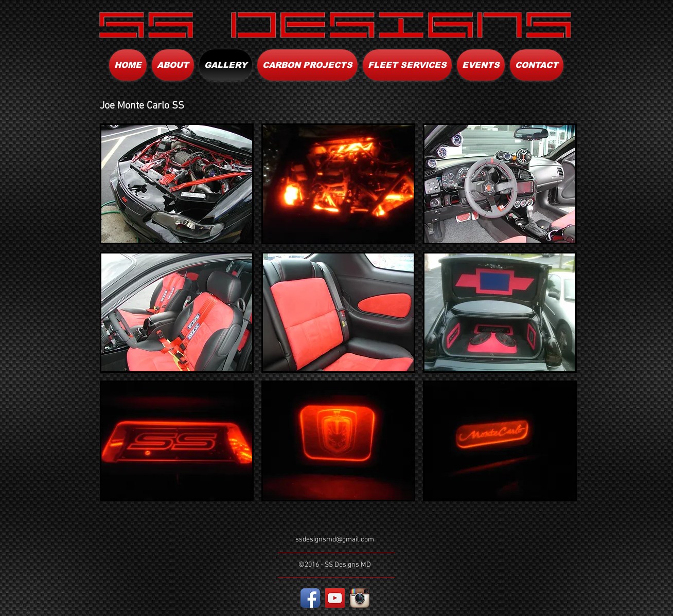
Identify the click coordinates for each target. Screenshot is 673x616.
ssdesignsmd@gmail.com (335, 540)
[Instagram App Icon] (360, 598)
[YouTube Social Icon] (335, 598)
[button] (177, 184)
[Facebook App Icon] (310, 598)
